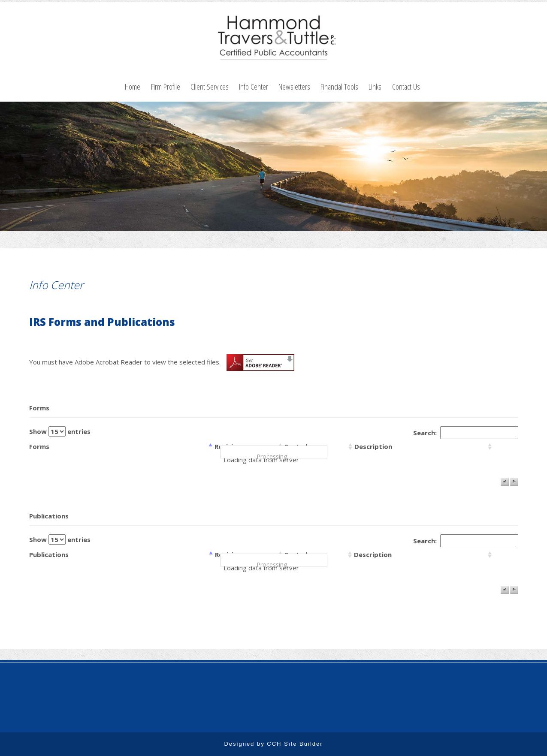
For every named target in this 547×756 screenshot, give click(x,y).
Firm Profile (166, 86)
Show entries (60, 431)
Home (133, 86)
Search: (466, 433)
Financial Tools (339, 86)
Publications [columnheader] (49, 554)
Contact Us (406, 86)
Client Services (210, 86)
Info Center (254, 86)
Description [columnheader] (373, 446)
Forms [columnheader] (39, 446)
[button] (505, 482)
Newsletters (294, 86)
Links (375, 86)
